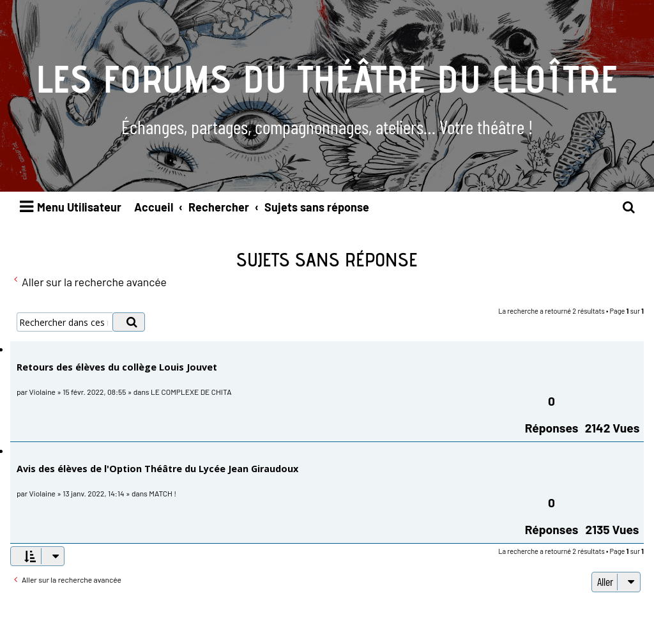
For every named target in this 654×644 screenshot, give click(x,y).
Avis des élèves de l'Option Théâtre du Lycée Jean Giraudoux (157, 469)
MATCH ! (163, 493)
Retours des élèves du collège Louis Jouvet (117, 367)
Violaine (42, 392)
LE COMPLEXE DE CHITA (191, 392)
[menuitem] (629, 207)
